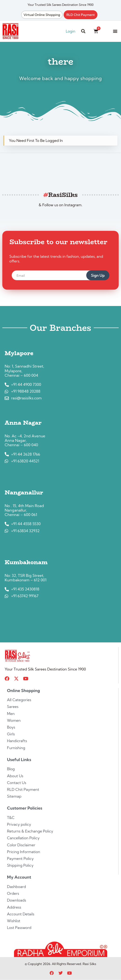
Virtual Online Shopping (42, 15)
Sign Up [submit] (98, 275)
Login (71, 31)
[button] (115, 31)
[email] (55, 275)
